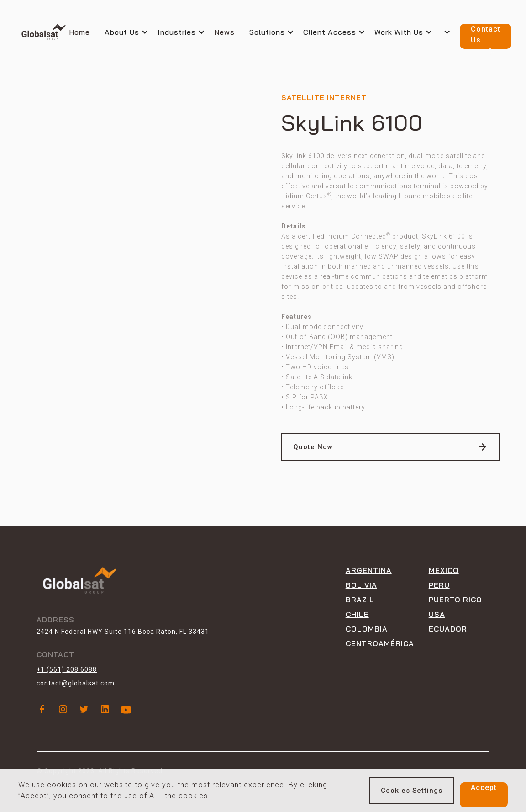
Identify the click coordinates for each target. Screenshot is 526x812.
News (224, 32)
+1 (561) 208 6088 (67, 669)
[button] (131, 32)
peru (439, 585)
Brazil (360, 600)
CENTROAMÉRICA (380, 643)
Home (79, 32)
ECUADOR (448, 629)
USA (437, 614)
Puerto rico (455, 600)
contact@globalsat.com (76, 683)
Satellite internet (324, 97)
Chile (357, 614)
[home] (44, 32)
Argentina (369, 570)
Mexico (444, 570)
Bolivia (361, 585)
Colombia (367, 629)
